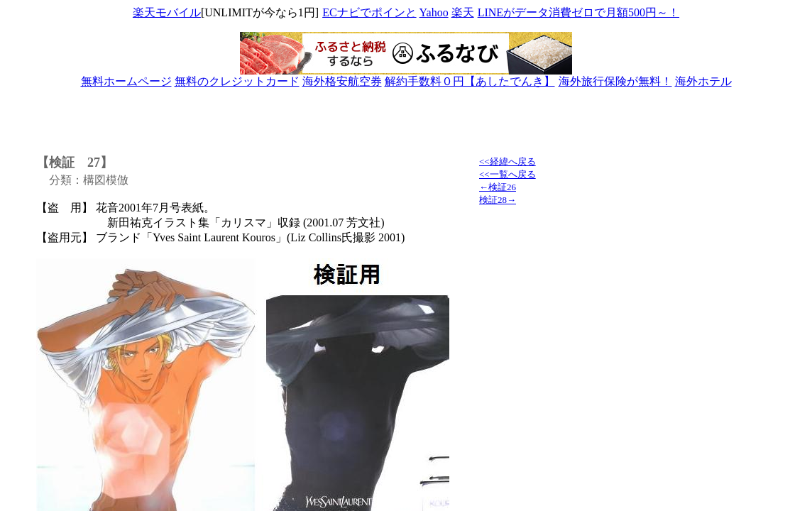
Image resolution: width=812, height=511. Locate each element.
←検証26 (498, 187)
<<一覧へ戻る (507, 174)
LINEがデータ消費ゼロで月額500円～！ (578, 12)
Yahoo (434, 12)
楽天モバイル (167, 12)
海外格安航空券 (342, 81)
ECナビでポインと (369, 12)
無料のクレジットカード (237, 81)
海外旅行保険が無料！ (615, 81)
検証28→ (498, 200)
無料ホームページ (126, 81)
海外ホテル (703, 81)
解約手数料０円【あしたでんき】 (470, 81)
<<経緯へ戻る (507, 161)
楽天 (463, 12)
